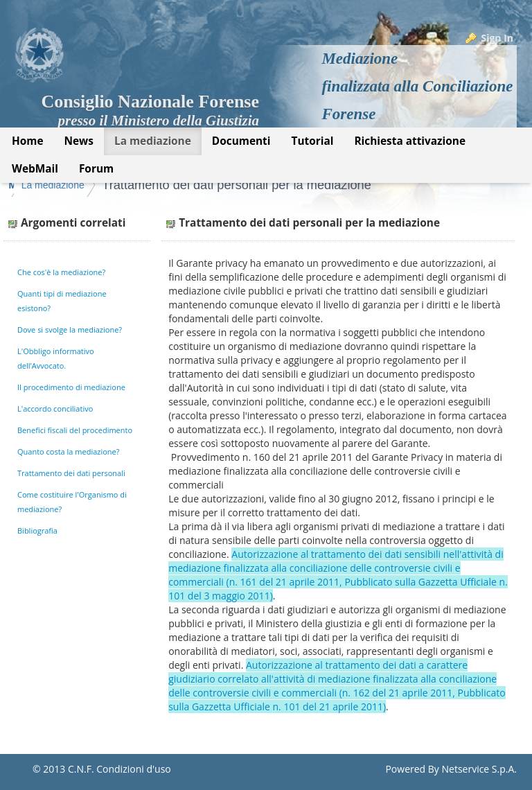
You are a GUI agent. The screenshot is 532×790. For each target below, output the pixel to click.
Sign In (497, 38)
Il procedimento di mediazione (71, 387)
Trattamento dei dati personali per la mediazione (351, 185)
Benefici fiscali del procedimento (75, 430)
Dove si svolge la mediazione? (70, 330)
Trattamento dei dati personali (71, 473)
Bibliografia (37, 530)
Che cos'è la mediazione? (61, 272)
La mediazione (173, 185)
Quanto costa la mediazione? (69, 451)
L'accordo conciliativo (55, 409)
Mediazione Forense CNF (66, 185)
